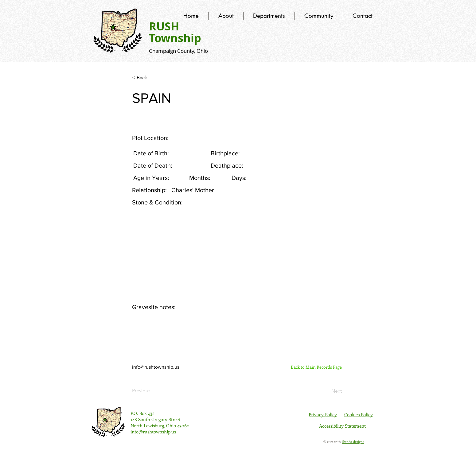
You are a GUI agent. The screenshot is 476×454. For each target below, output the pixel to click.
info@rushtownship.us (156, 367)
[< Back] (152, 78)
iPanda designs (353, 442)
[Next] (326, 391)
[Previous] (152, 391)
